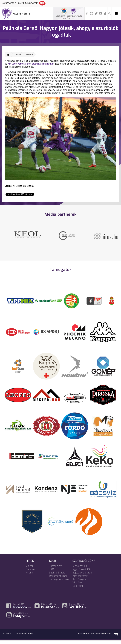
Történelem (56, 569)
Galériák (30, 573)
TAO (52, 573)
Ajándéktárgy (80, 579)
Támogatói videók (59, 583)
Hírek (19, 54)
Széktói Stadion (58, 576)
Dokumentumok (58, 579)
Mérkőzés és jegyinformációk (81, 571)
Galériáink (78, 589)
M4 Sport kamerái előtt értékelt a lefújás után (31, 64)
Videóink (77, 586)
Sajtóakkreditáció (82, 576)
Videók (30, 569)
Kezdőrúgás (79, 583)
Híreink (30, 54)
